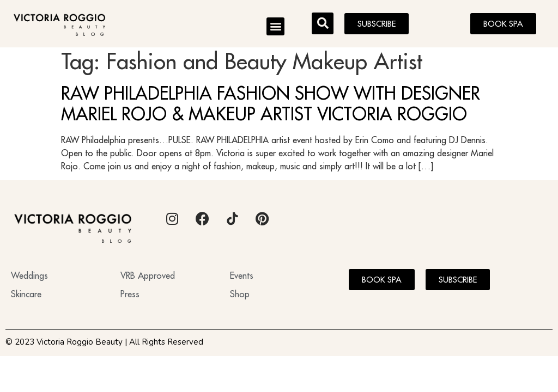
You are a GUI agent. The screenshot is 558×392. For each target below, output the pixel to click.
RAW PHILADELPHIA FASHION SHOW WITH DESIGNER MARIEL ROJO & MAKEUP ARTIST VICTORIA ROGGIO (271, 107)
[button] (275, 26)
